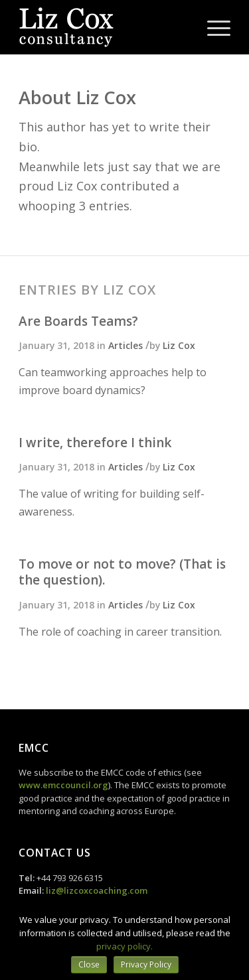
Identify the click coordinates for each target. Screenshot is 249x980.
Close (89, 964)
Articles (125, 345)
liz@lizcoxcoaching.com (97, 890)
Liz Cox (179, 345)
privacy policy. (124, 946)
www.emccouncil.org (63, 785)
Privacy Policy (146, 964)
